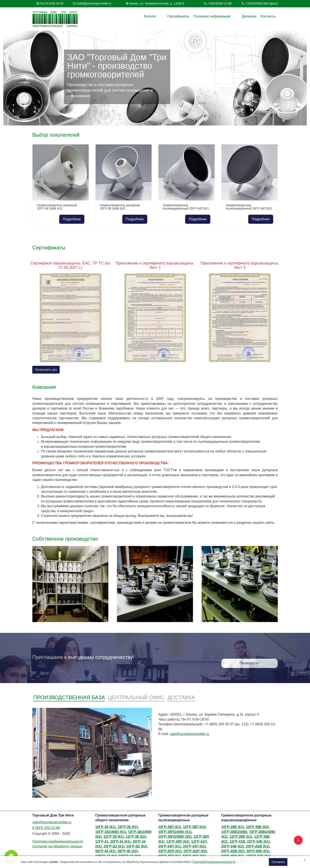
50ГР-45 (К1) (105, 851)
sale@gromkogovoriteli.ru (94, 3)
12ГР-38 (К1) (114, 837)
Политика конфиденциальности (58, 841)
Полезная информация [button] (219, 16)
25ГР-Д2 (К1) (114, 846)
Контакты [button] (268, 16)
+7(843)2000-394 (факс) (262, 3)
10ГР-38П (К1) (170, 827)
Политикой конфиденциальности (214, 862)
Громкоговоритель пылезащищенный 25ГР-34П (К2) (249, 207)
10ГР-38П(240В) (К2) (175, 837)
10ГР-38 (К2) (128, 827)
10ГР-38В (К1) (233, 827)
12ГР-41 (102, 842)
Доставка (181, 697)
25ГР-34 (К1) (120, 842)
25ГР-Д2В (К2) (233, 851)
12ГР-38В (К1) (241, 837)
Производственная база (69, 697)
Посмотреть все (46, 370)
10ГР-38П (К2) (194, 827)
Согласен (278, 862)
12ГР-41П (199, 842)
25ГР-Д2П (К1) (170, 851)
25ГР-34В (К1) (258, 842)
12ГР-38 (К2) (136, 837)
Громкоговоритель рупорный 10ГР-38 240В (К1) (57, 207)
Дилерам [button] (249, 16)
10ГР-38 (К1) (105, 827)
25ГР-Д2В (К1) (257, 846)
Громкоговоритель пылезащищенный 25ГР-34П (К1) (186, 207)
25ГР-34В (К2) (233, 846)
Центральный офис (136, 697)
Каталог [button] (164, 16)
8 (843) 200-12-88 (46, 828)
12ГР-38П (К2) (178, 842)
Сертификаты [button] (185, 16)
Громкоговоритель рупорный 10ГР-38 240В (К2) (120, 207)
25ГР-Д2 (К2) (137, 846)
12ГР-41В (237, 842)
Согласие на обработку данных (57, 846)
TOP (297, 839)
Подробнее (72, 219)
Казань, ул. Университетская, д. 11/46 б (156, 3)
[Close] (305, 860)
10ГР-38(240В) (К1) (111, 832)
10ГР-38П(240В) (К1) (175, 832)
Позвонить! (249, 663)
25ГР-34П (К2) (194, 846)
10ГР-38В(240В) (234, 832)
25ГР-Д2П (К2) (195, 851)
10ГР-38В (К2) (257, 827)
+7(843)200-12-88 (220, 3)
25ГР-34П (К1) (170, 846)
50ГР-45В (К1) (258, 851)
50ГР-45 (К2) (128, 851)
